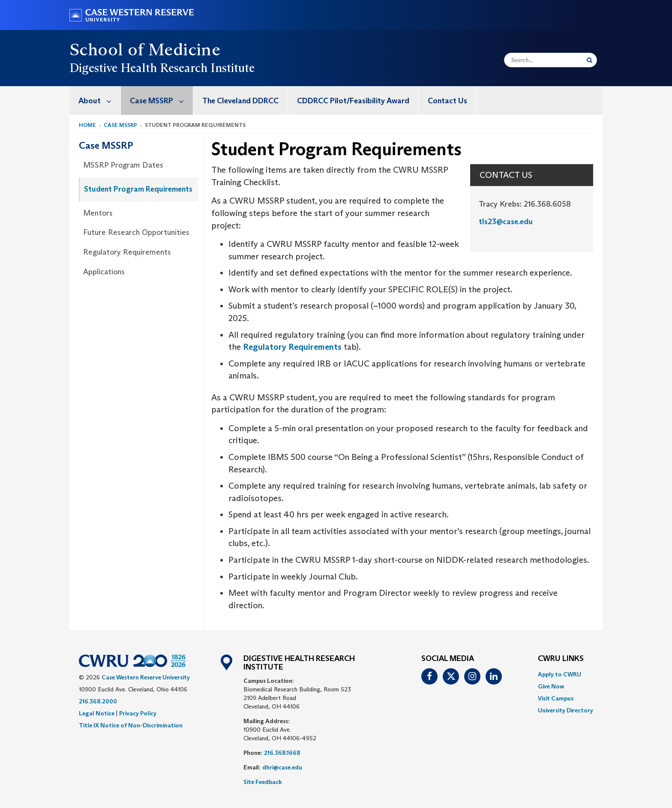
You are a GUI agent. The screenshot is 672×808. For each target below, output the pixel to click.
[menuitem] (95, 101)
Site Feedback (263, 782)
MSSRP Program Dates (123, 165)
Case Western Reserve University (146, 677)
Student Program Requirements (138, 189)
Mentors (98, 213)
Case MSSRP (161, 101)
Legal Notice (97, 713)
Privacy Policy (138, 713)
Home (87, 125)
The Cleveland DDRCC (240, 101)
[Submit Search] (589, 60)
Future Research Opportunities (136, 232)
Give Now (551, 686)
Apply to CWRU (559, 674)
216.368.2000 (98, 701)
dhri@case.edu (282, 767)
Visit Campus (556, 698)
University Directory (565, 710)
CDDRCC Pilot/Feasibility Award (353, 101)
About (99, 101)
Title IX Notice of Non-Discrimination (131, 725)
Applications (104, 272)
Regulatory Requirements (127, 252)
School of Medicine (145, 49)
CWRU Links (561, 659)
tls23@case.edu (506, 222)
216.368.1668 (282, 753)
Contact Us (447, 101)
